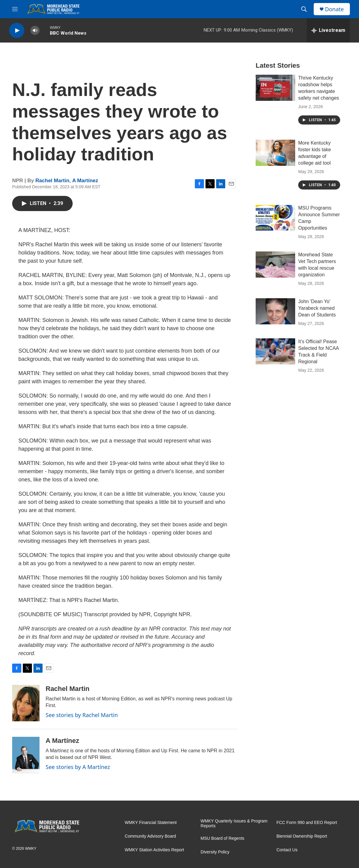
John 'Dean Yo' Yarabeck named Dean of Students (317, 308)
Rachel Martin (52, 181)
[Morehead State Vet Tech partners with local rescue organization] (275, 265)
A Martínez (85, 181)
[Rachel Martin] (26, 703)
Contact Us (287, 850)
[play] (17, 31)
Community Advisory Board (150, 836)
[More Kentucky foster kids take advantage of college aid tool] (275, 153)
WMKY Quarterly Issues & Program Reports (234, 824)
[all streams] (328, 30)
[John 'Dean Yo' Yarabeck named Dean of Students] (275, 311)
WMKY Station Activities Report (154, 850)
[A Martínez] (26, 755)
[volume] (35, 31)
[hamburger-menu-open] (15, 9)
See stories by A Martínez (78, 767)
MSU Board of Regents (223, 838)
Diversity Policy (215, 852)
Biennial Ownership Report (302, 836)
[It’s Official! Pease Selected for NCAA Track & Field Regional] (275, 351)
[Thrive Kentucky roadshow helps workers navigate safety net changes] (275, 88)
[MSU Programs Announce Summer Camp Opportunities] (275, 218)
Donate (334, 9)
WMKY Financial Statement (151, 823)
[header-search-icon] (304, 9)
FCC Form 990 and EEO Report (307, 823)
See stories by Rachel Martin (82, 715)
